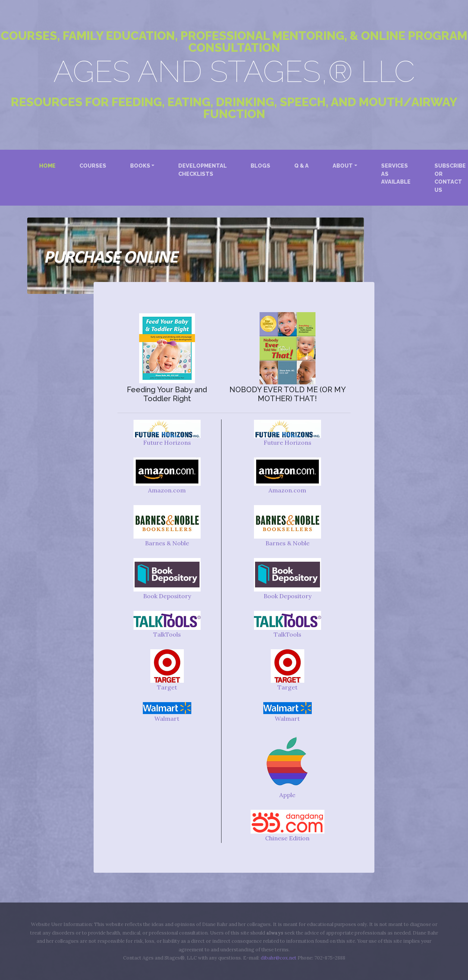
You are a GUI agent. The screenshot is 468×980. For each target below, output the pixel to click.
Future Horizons (167, 443)
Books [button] (140, 166)
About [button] (343, 166)
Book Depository (167, 596)
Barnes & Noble (167, 543)
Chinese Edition (287, 838)
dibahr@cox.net (279, 958)
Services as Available (396, 174)
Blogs (260, 166)
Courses (93, 166)
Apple (287, 795)
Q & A (301, 166)
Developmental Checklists (202, 170)
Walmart (167, 719)
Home (49, 165)
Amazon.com (167, 490)
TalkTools (167, 634)
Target (167, 687)
